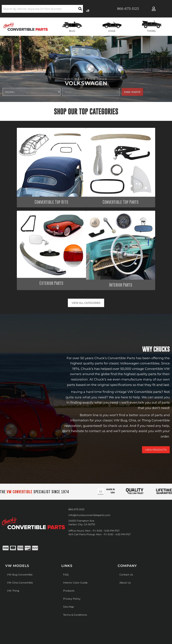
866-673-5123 (76, 415)
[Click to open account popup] (154, 9)
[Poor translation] (12, 585)
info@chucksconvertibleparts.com (89, 420)
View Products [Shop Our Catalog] (156, 355)
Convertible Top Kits (24, 189)
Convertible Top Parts (65, 189)
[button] (42, 9)
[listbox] (32, 92)
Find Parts (132, 92)
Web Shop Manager (127, 556)
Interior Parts (148, 189)
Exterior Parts (107, 189)
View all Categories (86, 208)
